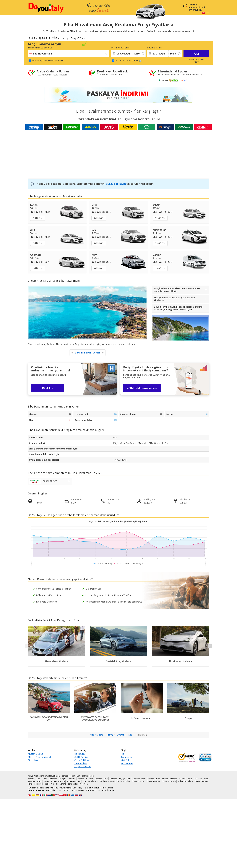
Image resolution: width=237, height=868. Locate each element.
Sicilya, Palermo (169, 781)
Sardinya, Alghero (90, 781)
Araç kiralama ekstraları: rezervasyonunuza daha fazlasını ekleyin (177, 290)
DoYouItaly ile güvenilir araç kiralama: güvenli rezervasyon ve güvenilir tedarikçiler (178, 308)
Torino (31, 784)
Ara (196, 54)
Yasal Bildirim (81, 763)
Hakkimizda (80, 754)
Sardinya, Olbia (124, 781)
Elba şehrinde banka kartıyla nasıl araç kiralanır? (175, 299)
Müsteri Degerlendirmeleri (41, 757)
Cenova (90, 779)
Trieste (46, 784)
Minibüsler (126, 760)
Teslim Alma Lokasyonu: (40, 48)
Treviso (39, 784)
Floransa (113, 779)
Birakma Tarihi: (155, 48)
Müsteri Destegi (36, 754)
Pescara (199, 779)
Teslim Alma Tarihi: (120, 48)
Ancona (31, 779)
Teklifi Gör (38, 218)
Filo (123, 754)
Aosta (39, 779)
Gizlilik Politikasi (82, 757)
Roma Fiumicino (74, 781)
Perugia (190, 779)
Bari (45, 779)
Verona (63, 784)
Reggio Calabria (35, 781)
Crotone (98, 779)
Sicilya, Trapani (201, 781)
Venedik (55, 784)
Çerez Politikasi (82, 760)
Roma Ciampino (58, 781)
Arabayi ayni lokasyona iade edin (48, 61)
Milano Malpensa (170, 779)
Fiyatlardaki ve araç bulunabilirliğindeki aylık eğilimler (118, 521)
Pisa (206, 779)
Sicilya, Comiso (139, 781)
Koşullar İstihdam (83, 766)
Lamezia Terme (140, 779)
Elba (106, 779)
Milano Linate (154, 779)
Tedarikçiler (126, 757)
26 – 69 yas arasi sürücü (128, 61)
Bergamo (53, 779)
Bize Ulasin (33, 760)
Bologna (63, 779)
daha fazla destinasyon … (79, 784)
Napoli (182, 779)
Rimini (46, 781)
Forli (129, 779)
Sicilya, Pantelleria (185, 781)
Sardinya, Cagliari (107, 781)
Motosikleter (127, 763)
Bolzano (72, 779)
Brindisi (81, 779)
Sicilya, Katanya (154, 781)
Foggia (122, 779)
